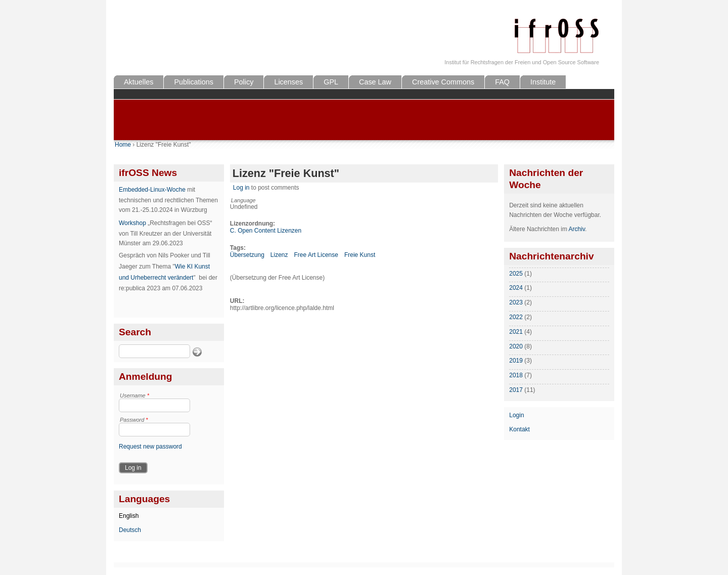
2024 (516, 288)
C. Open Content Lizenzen (266, 231)
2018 (516, 375)
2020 (516, 346)
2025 (516, 274)
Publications (194, 82)
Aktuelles (139, 82)
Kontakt (519, 429)
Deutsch (130, 530)
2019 (516, 361)
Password (134, 420)
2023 (516, 302)
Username (134, 395)
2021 (516, 332)
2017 (516, 390)
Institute (543, 82)
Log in (241, 188)
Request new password (150, 447)
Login (516, 415)
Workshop (132, 223)
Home (123, 145)
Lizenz (279, 255)
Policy (244, 82)
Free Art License (316, 255)
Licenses (288, 82)
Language (243, 200)
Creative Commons (443, 82)
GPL (331, 82)
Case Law (375, 82)
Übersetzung (247, 255)
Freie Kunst (360, 255)
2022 (516, 317)
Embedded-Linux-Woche (152, 190)
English (129, 516)
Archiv (577, 229)
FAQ (502, 82)
